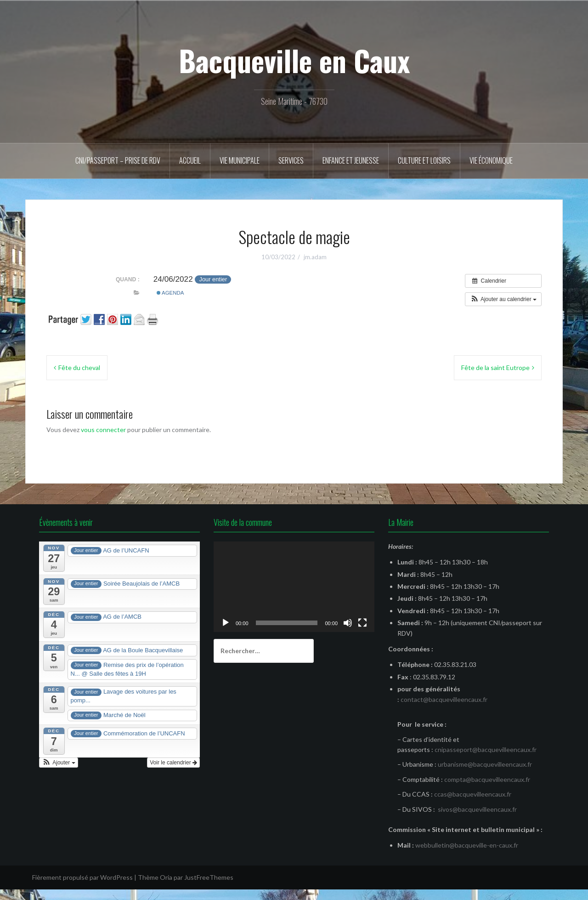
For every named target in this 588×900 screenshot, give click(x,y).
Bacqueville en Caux (294, 60)
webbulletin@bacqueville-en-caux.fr (467, 845)
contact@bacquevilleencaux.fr (444, 699)
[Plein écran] (362, 623)
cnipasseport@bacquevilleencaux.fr (486, 749)
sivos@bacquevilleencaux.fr (477, 809)
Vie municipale (240, 160)
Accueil (190, 160)
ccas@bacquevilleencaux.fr (473, 794)
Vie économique (491, 160)
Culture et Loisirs (424, 160)
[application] (294, 587)
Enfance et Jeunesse (351, 160)
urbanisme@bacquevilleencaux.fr (485, 764)
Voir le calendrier (173, 763)
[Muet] (348, 623)
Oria (166, 877)
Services (291, 160)
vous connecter (103, 430)
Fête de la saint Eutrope (495, 367)
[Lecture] (226, 623)
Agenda (170, 293)
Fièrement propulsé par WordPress (82, 877)
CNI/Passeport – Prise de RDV (118, 160)
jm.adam (315, 257)
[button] (503, 299)
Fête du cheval (79, 367)
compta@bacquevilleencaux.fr (487, 779)
